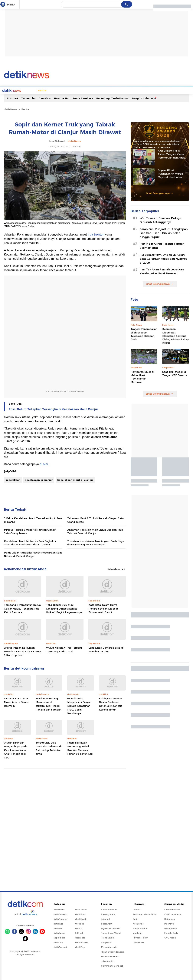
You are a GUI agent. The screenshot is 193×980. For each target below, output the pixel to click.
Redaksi (137, 909)
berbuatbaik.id (109, 909)
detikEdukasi (60, 914)
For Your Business (110, 956)
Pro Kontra (134, 90)
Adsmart (13, 98)
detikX (91, 90)
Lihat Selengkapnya (159, 193)
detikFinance (60, 919)
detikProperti (61, 947)
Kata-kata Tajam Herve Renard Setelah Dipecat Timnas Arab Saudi (103, 608)
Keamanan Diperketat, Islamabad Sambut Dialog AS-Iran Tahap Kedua (175, 335)
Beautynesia (171, 928)
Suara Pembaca (83, 98)
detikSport (59, 933)
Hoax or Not (62, 98)
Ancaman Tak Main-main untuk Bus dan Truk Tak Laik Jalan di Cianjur (95, 531)
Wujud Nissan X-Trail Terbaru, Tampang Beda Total (64, 649)
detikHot (58, 928)
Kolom (102, 90)
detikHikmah (82, 942)
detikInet (58, 923)
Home (17, 90)
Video (172, 90)
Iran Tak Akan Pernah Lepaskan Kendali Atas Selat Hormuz (162, 271)
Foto (163, 90)
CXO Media (170, 937)
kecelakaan (13, 480)
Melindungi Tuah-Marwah (113, 98)
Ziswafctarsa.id (109, 947)
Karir (135, 919)
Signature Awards (110, 928)
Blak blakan (117, 90)
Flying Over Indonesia (113, 952)
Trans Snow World (111, 933)
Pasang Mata (108, 914)
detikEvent (107, 923)
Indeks (183, 90)
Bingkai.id (106, 942)
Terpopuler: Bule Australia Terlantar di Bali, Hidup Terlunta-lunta (49, 748)
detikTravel (81, 909)
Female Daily (171, 933)
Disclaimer (138, 942)
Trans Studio (108, 937)
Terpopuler (28, 98)
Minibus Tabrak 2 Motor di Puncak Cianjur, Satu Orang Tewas (30, 531)
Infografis (150, 90)
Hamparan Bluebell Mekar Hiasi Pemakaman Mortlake (142, 377)
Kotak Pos (138, 923)
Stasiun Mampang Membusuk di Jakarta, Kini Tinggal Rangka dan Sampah (48, 704)
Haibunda (170, 919)
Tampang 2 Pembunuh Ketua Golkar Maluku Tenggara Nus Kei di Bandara (22, 608)
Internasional (63, 90)
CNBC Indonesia (173, 914)
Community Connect (112, 965)
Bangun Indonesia (144, 98)
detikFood (81, 914)
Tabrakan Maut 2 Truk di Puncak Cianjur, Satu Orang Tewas (95, 520)
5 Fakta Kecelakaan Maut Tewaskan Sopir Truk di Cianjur (33, 520)
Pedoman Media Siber (145, 914)
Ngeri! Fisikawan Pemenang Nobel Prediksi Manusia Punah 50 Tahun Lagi (80, 748)
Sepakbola (59, 937)
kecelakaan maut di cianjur (75, 480)
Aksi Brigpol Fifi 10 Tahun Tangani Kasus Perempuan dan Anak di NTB (171, 154)
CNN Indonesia (172, 909)
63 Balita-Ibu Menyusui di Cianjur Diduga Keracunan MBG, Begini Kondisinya (79, 705)
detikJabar (109, 437)
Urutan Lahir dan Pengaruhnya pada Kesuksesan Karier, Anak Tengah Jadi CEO (16, 750)
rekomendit (107, 961)
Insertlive (169, 923)
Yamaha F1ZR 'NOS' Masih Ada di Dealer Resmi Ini (16, 702)
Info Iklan (137, 933)
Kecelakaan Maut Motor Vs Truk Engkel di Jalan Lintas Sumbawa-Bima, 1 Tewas (30, 542)
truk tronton (96, 234)
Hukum (80, 90)
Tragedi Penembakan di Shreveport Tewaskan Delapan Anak (144, 334)
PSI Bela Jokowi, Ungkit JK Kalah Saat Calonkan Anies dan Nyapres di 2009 (163, 258)
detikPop (80, 947)
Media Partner (140, 928)
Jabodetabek (43, 90)
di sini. (44, 464)
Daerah (45, 98)
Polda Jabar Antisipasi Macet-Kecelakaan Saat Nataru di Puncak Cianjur (33, 554)
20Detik (79, 933)
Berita (28, 90)
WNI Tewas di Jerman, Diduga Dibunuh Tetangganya (160, 220)
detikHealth (81, 919)
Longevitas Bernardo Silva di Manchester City (106, 649)
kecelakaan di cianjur (39, 480)
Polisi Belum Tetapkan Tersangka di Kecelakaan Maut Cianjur (53, 409)
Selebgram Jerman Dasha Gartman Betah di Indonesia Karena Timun (111, 704)
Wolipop (80, 923)
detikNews (11, 109)
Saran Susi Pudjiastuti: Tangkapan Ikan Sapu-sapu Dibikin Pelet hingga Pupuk (164, 233)
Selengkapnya (117, 569)
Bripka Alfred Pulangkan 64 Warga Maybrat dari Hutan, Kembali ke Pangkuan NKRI (171, 173)
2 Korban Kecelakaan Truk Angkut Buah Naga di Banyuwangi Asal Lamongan (96, 542)
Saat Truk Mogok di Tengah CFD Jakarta (175, 373)
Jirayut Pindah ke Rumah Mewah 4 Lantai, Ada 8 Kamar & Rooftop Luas (23, 651)
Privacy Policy (140, 937)
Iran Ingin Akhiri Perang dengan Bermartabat (162, 245)
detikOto (58, 942)
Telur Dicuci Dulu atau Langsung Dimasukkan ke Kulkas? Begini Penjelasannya (64, 608)
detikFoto (80, 937)
